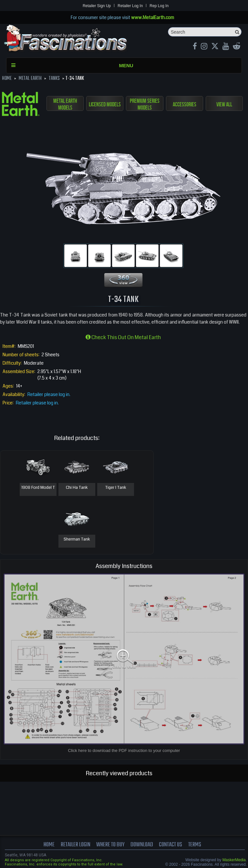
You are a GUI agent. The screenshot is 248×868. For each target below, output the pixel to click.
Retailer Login (75, 845)
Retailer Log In (130, 6)
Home (49, 845)
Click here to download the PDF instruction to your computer (124, 750)
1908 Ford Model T (38, 488)
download (142, 845)
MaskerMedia (234, 860)
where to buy (111, 845)
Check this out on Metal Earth (123, 337)
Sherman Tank (77, 540)
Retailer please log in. (49, 394)
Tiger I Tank (116, 488)
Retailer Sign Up (97, 6)
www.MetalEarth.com (153, 17)
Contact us (171, 845)
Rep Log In (159, 6)
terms (195, 845)
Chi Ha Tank (77, 488)
